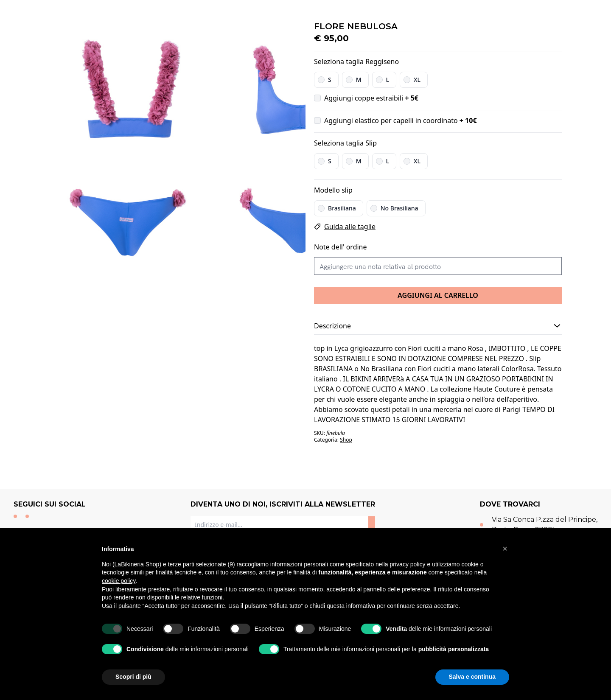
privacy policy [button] (408, 564)
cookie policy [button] (119, 581)
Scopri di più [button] (133, 677)
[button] (505, 549)
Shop (346, 440)
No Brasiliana (399, 208)
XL (417, 80)
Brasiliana (342, 208)
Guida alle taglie (350, 227)
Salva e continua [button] (472, 677)
